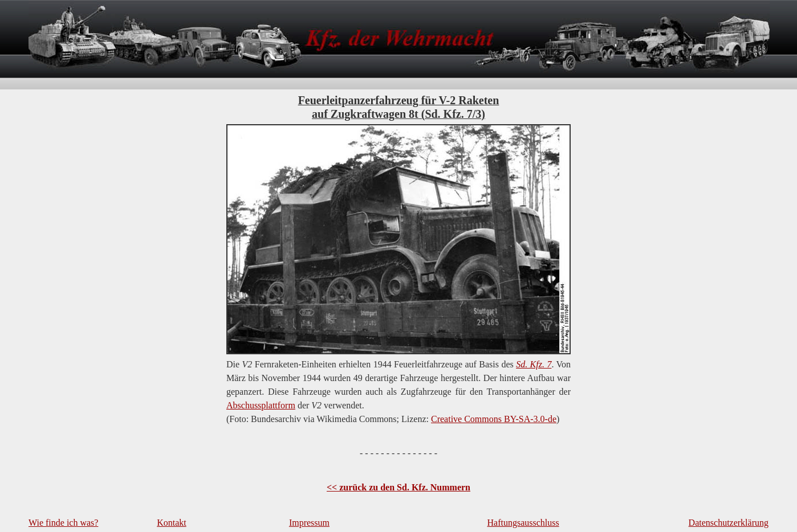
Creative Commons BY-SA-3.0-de (494, 419)
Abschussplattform (261, 405)
